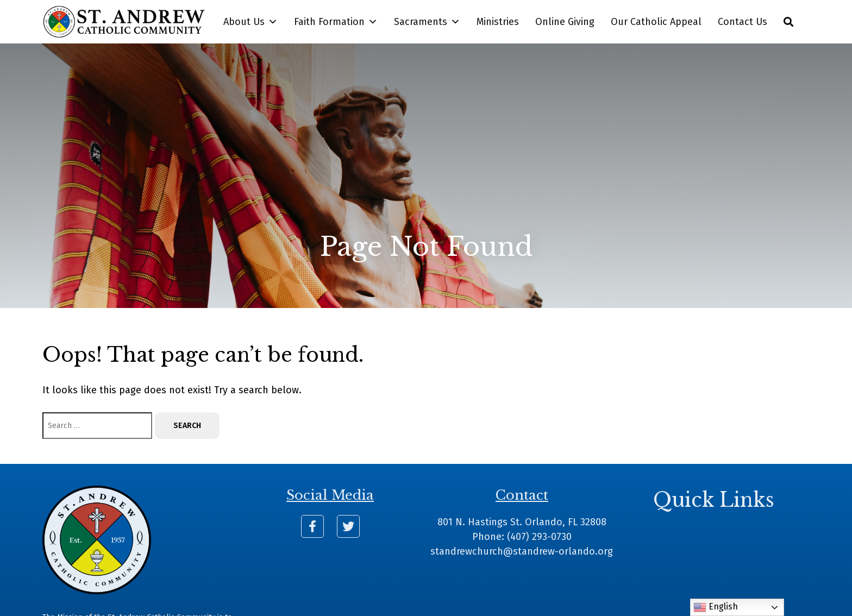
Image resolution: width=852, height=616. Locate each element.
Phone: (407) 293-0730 (522, 537)
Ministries (498, 22)
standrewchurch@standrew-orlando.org (522, 551)
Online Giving (565, 22)
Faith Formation (336, 22)
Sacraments (427, 22)
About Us (250, 22)
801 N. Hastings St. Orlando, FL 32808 (522, 522)
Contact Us (743, 22)
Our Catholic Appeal (656, 22)
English (716, 607)
